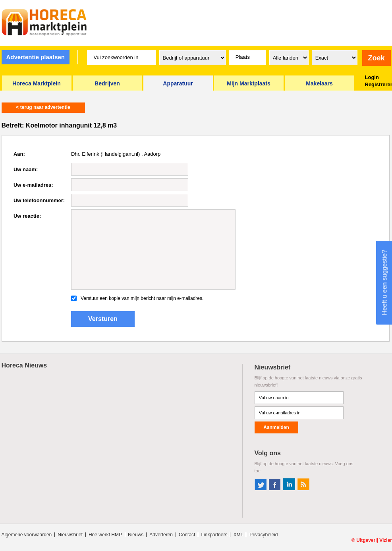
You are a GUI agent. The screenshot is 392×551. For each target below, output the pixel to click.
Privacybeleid (264, 535)
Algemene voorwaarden (27, 535)
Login (372, 77)
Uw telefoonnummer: (39, 200)
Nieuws (136, 535)
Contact (187, 535)
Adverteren (161, 535)
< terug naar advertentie (43, 107)
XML (238, 535)
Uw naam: (26, 169)
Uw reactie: (27, 216)
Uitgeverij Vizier (374, 540)
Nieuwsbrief (70, 535)
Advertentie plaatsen (35, 57)
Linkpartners (214, 535)
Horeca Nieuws (24, 365)
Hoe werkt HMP (105, 535)
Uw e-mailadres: (33, 185)
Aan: (19, 154)
